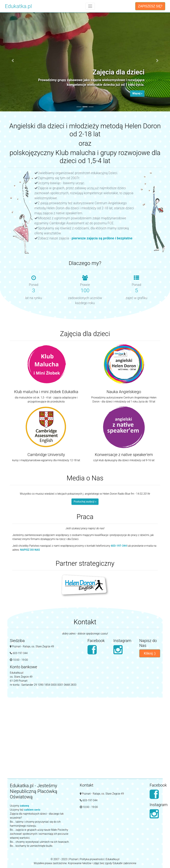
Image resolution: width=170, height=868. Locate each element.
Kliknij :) (150, 653)
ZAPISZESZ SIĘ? (150, 6)
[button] (13, 61)
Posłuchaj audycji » (85, 502)
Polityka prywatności (92, 859)
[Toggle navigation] (90, 6)
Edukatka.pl (18, 6)
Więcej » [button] (137, 93)
